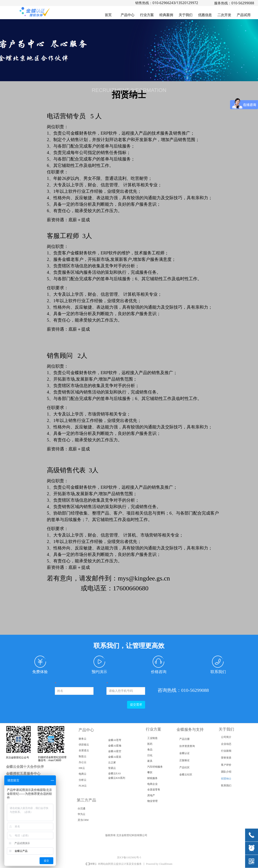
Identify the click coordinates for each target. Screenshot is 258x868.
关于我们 (186, 15)
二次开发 (224, 15)
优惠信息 (205, 15)
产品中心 (127, 15)
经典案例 (166, 15)
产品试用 (244, 15)
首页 (108, 15)
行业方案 (147, 15)
